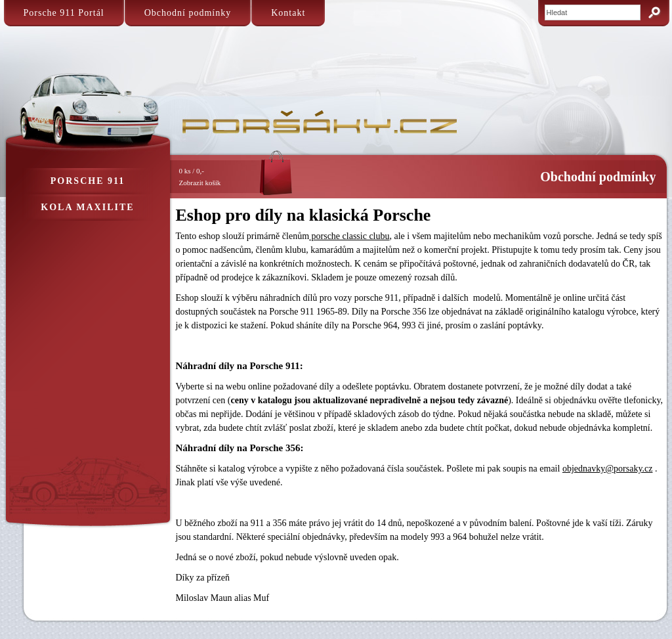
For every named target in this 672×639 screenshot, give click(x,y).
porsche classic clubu (349, 236)
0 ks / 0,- (222, 178)
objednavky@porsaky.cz (608, 469)
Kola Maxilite (87, 207)
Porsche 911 (88, 181)
